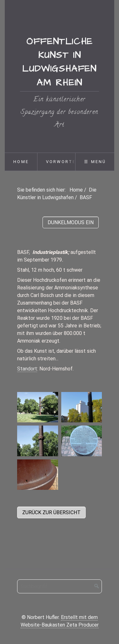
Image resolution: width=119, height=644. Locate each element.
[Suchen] (97, 586)
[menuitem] (21, 162)
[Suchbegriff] (60, 586)
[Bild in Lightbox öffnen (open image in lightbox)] (38, 407)
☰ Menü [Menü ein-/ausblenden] (95, 162)
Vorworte (61, 162)
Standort (27, 369)
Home (21, 162)
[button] (51, 512)
